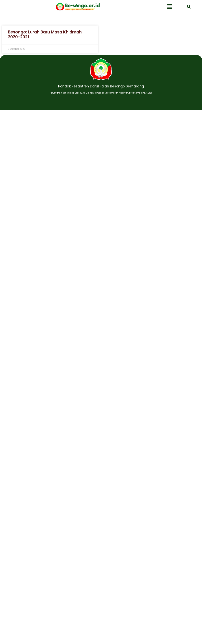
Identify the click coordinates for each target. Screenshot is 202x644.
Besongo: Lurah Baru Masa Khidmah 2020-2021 (45, 36)
